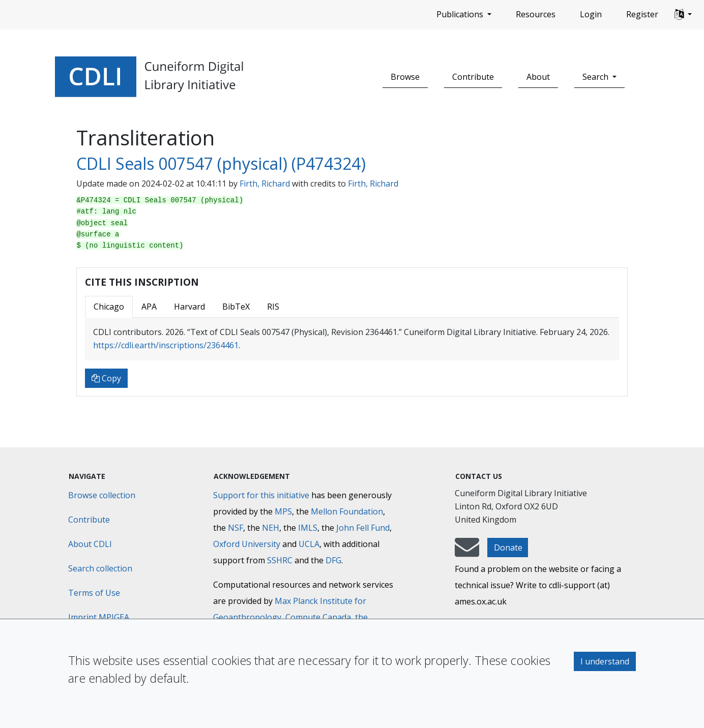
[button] (683, 15)
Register (642, 14)
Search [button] (596, 77)
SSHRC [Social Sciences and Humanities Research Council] (280, 560)
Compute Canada (318, 617)
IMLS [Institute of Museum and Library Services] (308, 528)
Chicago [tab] (109, 307)
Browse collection (102, 495)
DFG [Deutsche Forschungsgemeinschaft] (333, 560)
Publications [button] (461, 14)
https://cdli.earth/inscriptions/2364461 (166, 345)
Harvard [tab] (189, 307)
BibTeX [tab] (236, 307)
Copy (106, 378)
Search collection (100, 568)
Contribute (473, 77)
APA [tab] (149, 307)
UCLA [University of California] (309, 544)
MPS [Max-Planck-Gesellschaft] (283, 511)
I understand (605, 661)
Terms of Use (94, 593)
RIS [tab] (273, 307)
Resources (536, 14)
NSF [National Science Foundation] (236, 528)
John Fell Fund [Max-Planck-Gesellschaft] (363, 528)
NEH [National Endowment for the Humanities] (271, 528)
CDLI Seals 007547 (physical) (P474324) (221, 163)
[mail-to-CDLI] (467, 552)
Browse (405, 77)
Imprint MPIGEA (99, 617)
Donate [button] (508, 548)
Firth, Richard (265, 184)
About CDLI (90, 544)
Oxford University (247, 544)
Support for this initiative (261, 495)
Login (591, 14)
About (538, 77)
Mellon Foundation (347, 511)
